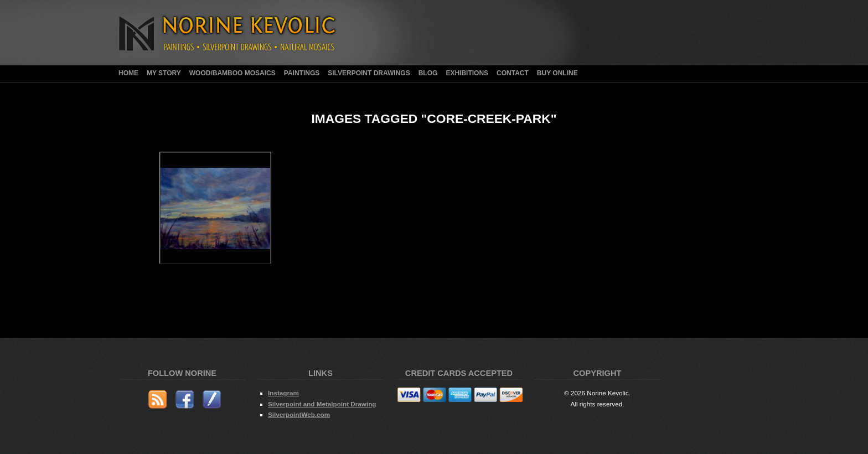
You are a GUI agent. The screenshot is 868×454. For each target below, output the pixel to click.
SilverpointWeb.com (299, 414)
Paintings (302, 73)
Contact (513, 73)
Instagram (283, 393)
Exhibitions (467, 73)
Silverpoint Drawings (369, 73)
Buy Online (557, 73)
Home (128, 73)
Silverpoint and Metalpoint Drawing (322, 404)
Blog (428, 73)
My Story (164, 73)
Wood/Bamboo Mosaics (232, 73)
